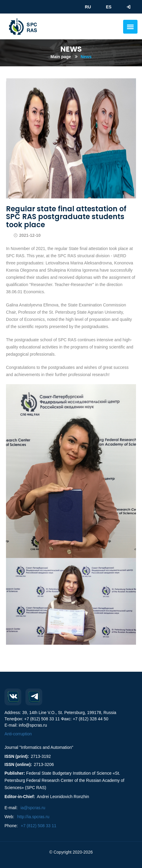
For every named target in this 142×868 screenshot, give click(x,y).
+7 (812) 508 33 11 (38, 826)
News (86, 57)
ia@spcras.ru (33, 808)
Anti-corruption (18, 734)
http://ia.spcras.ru (33, 817)
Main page (61, 57)
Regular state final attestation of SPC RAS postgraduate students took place (66, 217)
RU (88, 7)
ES (109, 7)
